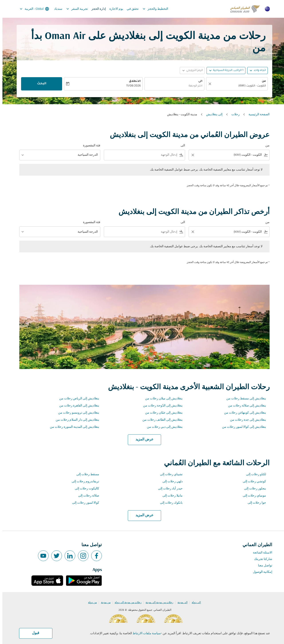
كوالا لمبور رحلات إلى (83, 503)
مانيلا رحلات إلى (170, 496)
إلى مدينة (180, 603)
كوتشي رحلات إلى (252, 482)
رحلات (233, 115)
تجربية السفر (74, 9)
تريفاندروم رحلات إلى (83, 482)
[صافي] (207, 84)
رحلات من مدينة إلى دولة (126, 603)
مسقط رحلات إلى (85, 474)
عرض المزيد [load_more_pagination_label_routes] (142, 440)
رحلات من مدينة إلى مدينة (157, 603)
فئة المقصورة (89, 146)
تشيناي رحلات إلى (169, 474)
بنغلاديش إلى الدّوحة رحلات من (160, 406)
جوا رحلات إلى (254, 503)
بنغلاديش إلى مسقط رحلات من (244, 399)
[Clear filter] (190, 155)
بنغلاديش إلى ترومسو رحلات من (76, 413)
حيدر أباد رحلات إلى (168, 489)
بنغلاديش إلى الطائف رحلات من (160, 420)
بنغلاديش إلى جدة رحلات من (246, 420)
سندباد (56, 9)
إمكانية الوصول (260, 572)
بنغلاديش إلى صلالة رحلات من (245, 406)
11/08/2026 (131, 86)
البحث (39, 84)
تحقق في (130, 9)
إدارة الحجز (96, 9)
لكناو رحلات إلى (254, 474)
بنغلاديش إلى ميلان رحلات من (161, 399)
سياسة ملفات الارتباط (144, 633)
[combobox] (237, 86)
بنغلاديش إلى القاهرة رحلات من (77, 406)
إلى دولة (194, 603)
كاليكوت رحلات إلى (85, 489)
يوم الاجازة (114, 9)
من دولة (90, 603)
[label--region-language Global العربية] (32, 9)
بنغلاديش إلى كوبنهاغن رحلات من (243, 413)
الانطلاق (132, 81)
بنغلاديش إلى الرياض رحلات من (77, 399)
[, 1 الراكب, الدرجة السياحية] (226, 71)
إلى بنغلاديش (212, 115)
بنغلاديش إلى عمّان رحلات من (161, 413)
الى (198, 81)
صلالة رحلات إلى (86, 496)
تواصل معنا (263, 566)
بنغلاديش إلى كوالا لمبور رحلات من (242, 427)
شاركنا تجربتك (261, 559)
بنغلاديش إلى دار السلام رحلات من (75, 420)
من (261, 81)
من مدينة (103, 603)
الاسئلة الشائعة (260, 553)
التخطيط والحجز (152, 9)
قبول (33, 633)
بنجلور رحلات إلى (253, 489)
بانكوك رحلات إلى (169, 503)
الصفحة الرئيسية (257, 115)
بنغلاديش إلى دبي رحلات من (162, 427)
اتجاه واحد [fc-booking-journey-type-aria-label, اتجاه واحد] (257, 71)
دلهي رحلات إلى (170, 482)
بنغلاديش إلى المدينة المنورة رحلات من (72, 427)
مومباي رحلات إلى (252, 496)
